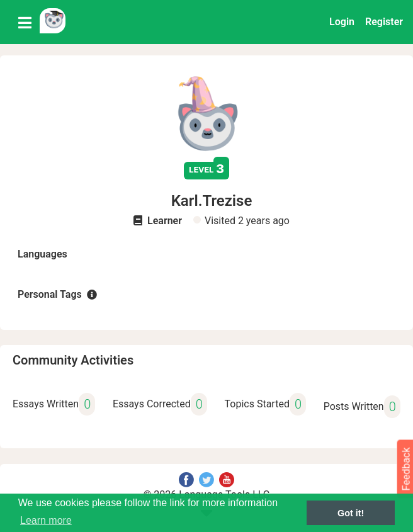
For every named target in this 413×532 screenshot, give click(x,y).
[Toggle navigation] (25, 22)
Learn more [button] (46, 520)
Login (342, 22)
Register (384, 22)
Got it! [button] (351, 513)
